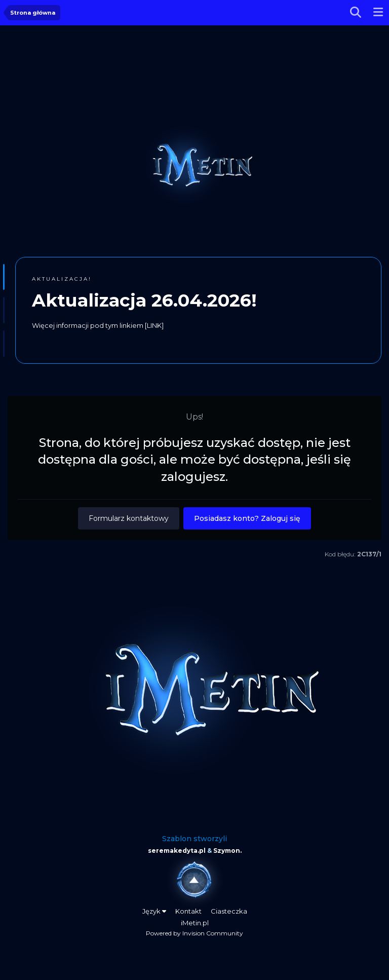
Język (154, 911)
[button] (4, 277)
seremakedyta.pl (177, 851)
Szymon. (227, 851)
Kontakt (188, 911)
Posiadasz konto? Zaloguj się (247, 518)
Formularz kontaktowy (129, 518)
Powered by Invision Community (194, 933)
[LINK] (154, 325)
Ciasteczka (229, 911)
